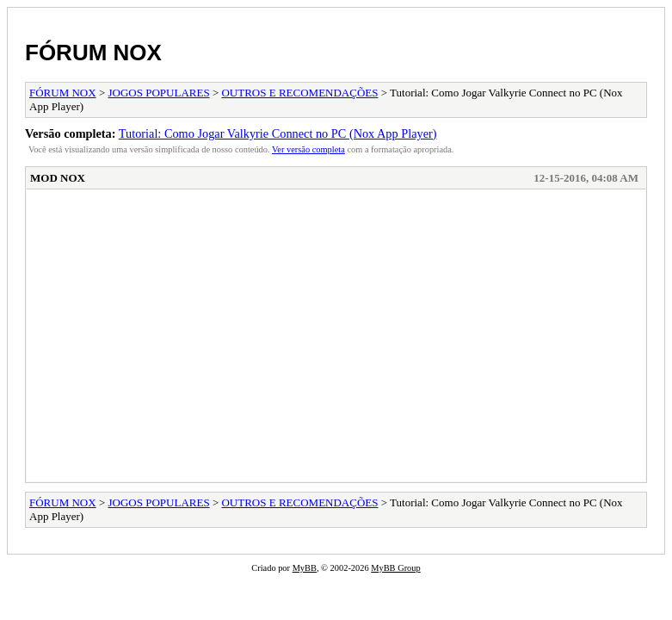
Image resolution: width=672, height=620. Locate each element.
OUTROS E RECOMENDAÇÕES (299, 93)
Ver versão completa (308, 149)
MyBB (305, 568)
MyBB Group (395, 568)
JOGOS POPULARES (159, 93)
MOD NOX (58, 178)
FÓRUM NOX (93, 53)
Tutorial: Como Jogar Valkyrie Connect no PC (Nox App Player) (278, 133)
